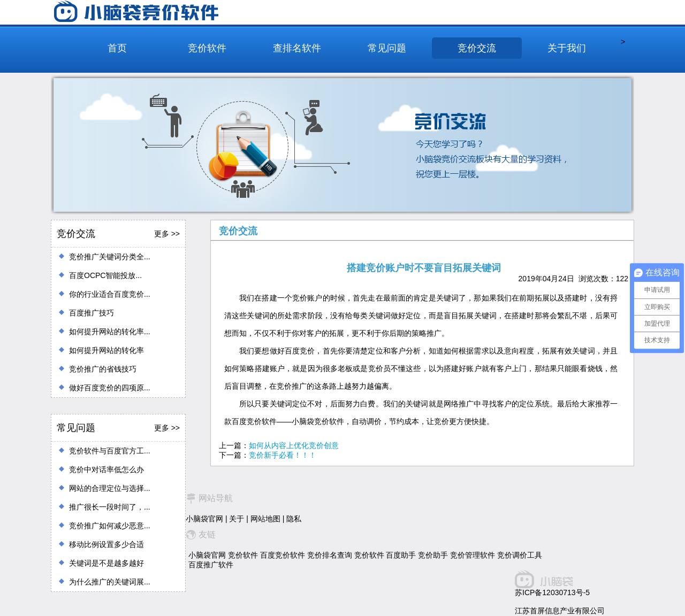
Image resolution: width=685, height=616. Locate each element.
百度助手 (401, 555)
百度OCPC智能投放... (105, 275)
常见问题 (387, 48)
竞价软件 (207, 48)
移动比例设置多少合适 (106, 544)
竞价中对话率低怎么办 (106, 469)
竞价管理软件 (473, 555)
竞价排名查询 (330, 555)
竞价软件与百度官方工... (110, 451)
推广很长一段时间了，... (110, 507)
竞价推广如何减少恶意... (110, 526)
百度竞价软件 (283, 555)
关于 (237, 519)
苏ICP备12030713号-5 (552, 592)
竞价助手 (433, 555)
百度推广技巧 (92, 313)
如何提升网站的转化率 (106, 350)
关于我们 (567, 48)
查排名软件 (297, 48)
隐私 (294, 519)
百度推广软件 (211, 565)
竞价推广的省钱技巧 (103, 369)
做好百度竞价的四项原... (110, 388)
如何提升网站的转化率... (110, 332)
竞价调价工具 (520, 555)
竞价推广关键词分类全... (110, 257)
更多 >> (167, 234)
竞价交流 (477, 48)
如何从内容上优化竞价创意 (294, 445)
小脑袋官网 (204, 519)
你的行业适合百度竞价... (110, 294)
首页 (117, 48)
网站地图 (265, 519)
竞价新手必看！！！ (283, 455)
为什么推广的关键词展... (110, 582)
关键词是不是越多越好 (106, 563)
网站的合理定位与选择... (110, 488)
